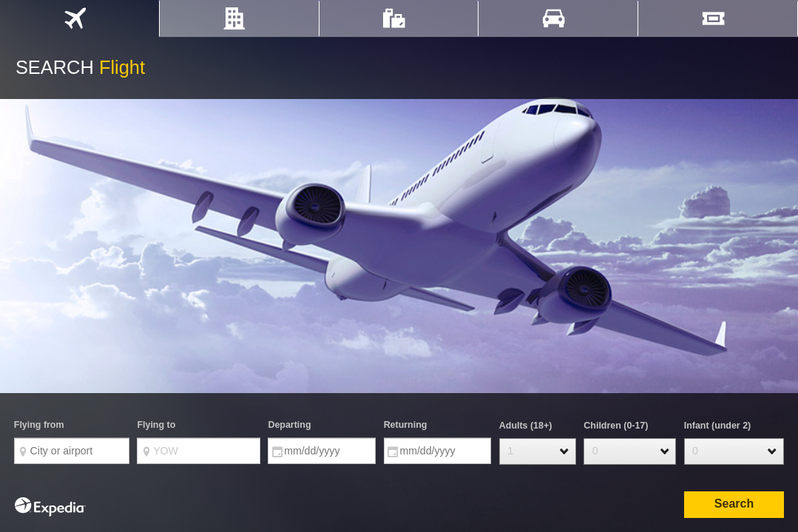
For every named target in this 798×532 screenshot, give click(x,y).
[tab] (80, 18)
